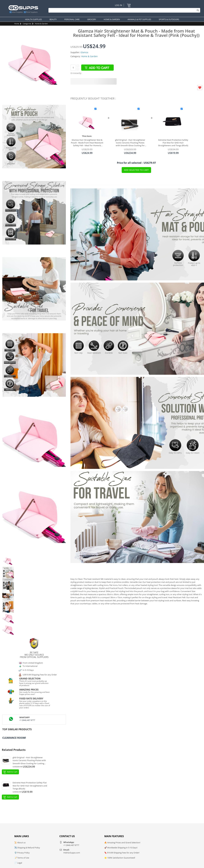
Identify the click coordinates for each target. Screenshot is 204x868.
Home (17, 24)
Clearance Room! (14, 738)
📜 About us (20, 843)
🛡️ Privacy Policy (22, 853)
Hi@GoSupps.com (72, 853)
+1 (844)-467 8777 (27, 720)
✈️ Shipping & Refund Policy (27, 848)
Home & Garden (41, 24)
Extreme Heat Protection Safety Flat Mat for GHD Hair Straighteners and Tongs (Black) (173, 143)
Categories (27, 24)
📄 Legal (18, 863)
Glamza (84, 52)
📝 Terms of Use (22, 858)
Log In (119, 5)
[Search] (124, 10)
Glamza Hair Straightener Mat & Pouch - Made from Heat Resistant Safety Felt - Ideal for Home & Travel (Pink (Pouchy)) (87, 143)
